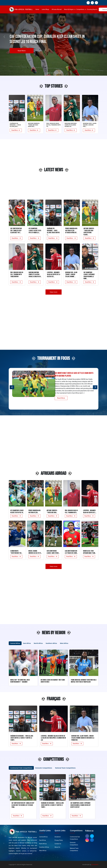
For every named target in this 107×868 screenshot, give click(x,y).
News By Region (69, 9)
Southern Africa (44, 847)
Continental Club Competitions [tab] (21, 768)
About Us (57, 847)
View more (53, 292)
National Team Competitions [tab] (65, 768)
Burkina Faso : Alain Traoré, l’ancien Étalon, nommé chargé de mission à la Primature (83, 738)
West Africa (43, 851)
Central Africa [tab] (15, 643)
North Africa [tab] (38, 643)
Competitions (80, 9)
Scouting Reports (92, 9)
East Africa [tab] (27, 643)
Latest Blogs (45, 9)
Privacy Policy (59, 840)
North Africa (43, 844)
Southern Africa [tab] (51, 643)
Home (37, 9)
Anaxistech (95, 865)
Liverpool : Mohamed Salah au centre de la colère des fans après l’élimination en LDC (53, 738)
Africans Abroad (57, 9)
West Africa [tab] (64, 643)
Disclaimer (58, 837)
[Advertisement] (13, 171)
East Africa (43, 840)
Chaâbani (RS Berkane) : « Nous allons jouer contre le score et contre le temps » (22, 738)
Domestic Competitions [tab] (44, 768)
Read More (22, 51)
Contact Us (58, 844)
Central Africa (43, 837)
